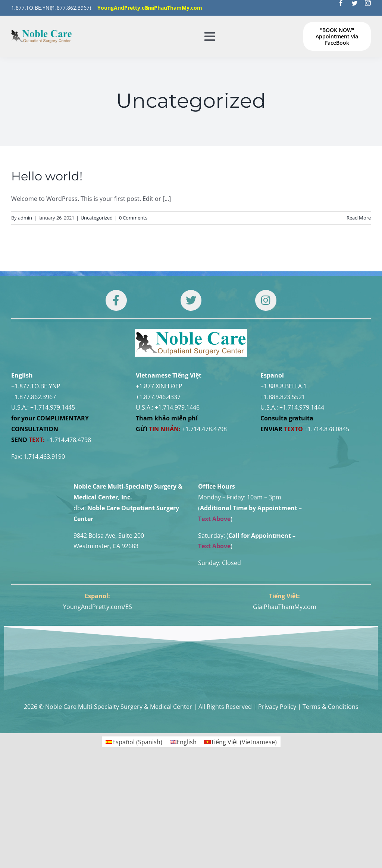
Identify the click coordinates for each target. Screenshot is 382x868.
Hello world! (47, 176)
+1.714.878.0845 (327, 429)
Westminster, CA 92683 (106, 546)
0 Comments (133, 218)
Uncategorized (97, 218)
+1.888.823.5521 (283, 397)
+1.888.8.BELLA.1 (284, 386)
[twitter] (354, 3)
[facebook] (341, 3)
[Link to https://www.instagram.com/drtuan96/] (266, 300)
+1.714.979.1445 (53, 407)
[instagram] (368, 3)
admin (25, 218)
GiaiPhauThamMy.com (285, 607)
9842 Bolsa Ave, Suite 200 (109, 536)
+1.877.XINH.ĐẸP (159, 386)
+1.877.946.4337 (158, 397)
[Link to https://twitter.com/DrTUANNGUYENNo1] (191, 300)
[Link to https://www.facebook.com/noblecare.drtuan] (116, 300)
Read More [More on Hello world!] (359, 218)
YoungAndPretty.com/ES (98, 607)
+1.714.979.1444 (302, 407)
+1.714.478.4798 (69, 440)
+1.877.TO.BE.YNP (36, 386)
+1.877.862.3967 (34, 397)
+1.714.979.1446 (177, 407)
